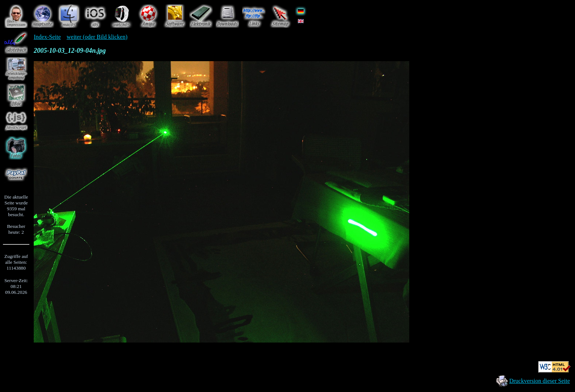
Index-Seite (47, 37)
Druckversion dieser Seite (540, 381)
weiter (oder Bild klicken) (97, 37)
